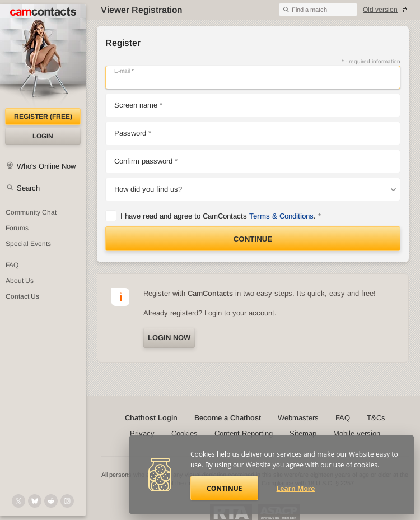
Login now (169, 338)
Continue (253, 239)
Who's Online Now (46, 166)
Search (28, 188)
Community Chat (31, 212)
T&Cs (376, 418)
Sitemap (303, 433)
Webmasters (298, 418)
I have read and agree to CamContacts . (218, 216)
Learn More (296, 488)
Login (43, 136)
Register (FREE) (43, 117)
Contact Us (22, 296)
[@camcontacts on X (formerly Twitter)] (18, 501)
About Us (20, 281)
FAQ (12, 265)
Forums (17, 228)
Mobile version (357, 433)
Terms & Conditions (281, 216)
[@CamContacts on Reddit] (51, 501)
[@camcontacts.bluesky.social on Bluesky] (35, 501)
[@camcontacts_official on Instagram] (67, 501)
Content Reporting (244, 433)
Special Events (28, 244)
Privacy (142, 433)
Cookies (185, 433)
